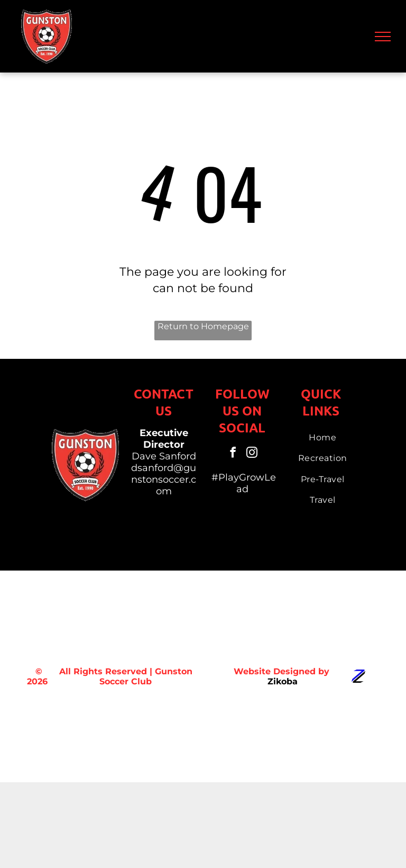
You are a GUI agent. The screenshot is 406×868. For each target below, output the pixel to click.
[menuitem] (322, 437)
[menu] (383, 37)
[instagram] (252, 454)
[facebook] (233, 454)
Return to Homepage (203, 326)
